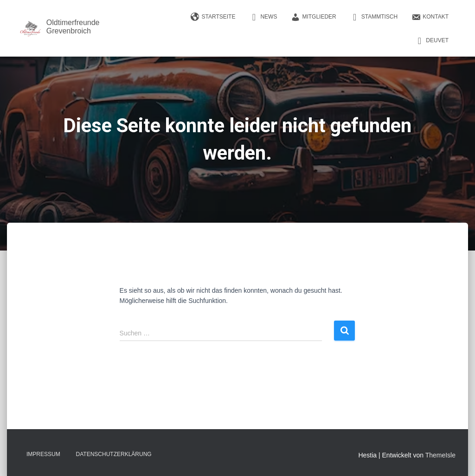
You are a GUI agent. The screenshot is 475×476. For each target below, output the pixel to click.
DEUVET (432, 41)
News (263, 17)
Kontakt (430, 17)
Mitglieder (313, 17)
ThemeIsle (440, 455)
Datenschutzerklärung (114, 454)
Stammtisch (374, 17)
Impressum (43, 454)
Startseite (213, 17)
